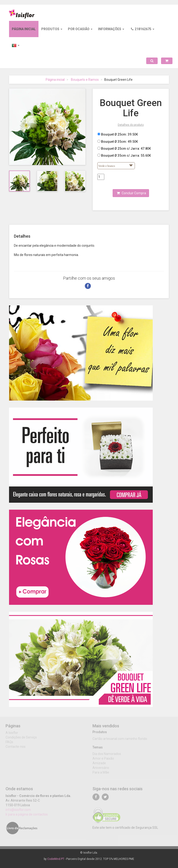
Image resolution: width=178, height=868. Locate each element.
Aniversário (101, 769)
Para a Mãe (101, 774)
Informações (111, 29)
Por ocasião (80, 29)
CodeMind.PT (56, 859)
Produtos (52, 29)
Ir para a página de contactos (27, 816)
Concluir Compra (131, 193)
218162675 (143, 29)
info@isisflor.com (18, 811)
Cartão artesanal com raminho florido (120, 740)
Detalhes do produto (131, 125)
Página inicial (24, 29)
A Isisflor (12, 734)
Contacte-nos (16, 748)
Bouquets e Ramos (85, 80)
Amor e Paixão (103, 760)
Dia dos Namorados (107, 755)
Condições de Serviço (21, 739)
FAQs (9, 744)
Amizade (99, 765)
